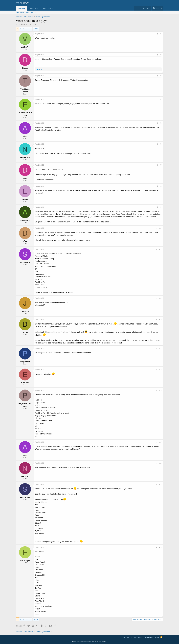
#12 (160, 298)
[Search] (157, 8)
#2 (161, 55)
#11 (160, 249)
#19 (160, 484)
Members (47, 8)
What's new (33, 8)
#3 (161, 76)
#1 (161, 34)
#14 (160, 349)
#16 (160, 391)
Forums (21, 8)
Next (35, 29)
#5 (161, 123)
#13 (160, 319)
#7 (161, 165)
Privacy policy (149, 637)
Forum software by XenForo (89, 642)
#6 (161, 144)
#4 (161, 100)
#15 (160, 370)
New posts (20, 12)
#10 (160, 228)
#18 (160, 463)
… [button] (27, 29)
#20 (160, 547)
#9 (161, 207)
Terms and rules (136, 637)
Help (157, 637)
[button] (40, 8)
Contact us (125, 637)
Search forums (31, 12)
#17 (160, 442)
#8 (161, 186)
